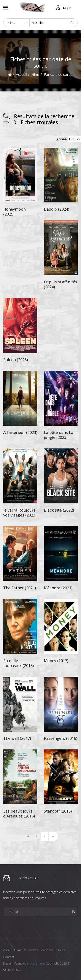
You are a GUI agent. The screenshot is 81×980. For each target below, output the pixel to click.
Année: (69, 139)
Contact (9, 957)
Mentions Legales (53, 950)
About (7, 950)
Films (18, 950)
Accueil (21, 74)
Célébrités (31, 950)
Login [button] (67, 8)
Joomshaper (37, 963)
